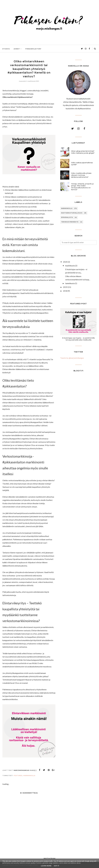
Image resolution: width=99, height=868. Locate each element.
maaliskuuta (70, 266)
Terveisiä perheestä (70, 222)
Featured (18, 776)
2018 (65, 291)
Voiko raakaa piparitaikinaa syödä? (82, 164)
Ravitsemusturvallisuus (72, 213)
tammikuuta (70, 283)
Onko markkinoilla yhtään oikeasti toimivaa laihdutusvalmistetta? (81, 175)
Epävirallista (67, 217)
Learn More (46, 866)
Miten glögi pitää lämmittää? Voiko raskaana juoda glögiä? (83, 152)
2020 (65, 262)
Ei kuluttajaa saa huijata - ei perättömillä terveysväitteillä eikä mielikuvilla (78, 339)
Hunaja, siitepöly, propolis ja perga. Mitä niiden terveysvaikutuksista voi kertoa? (82, 187)
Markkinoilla (29, 776)
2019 (65, 287)
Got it (57, 866)
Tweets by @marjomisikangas (72, 358)
